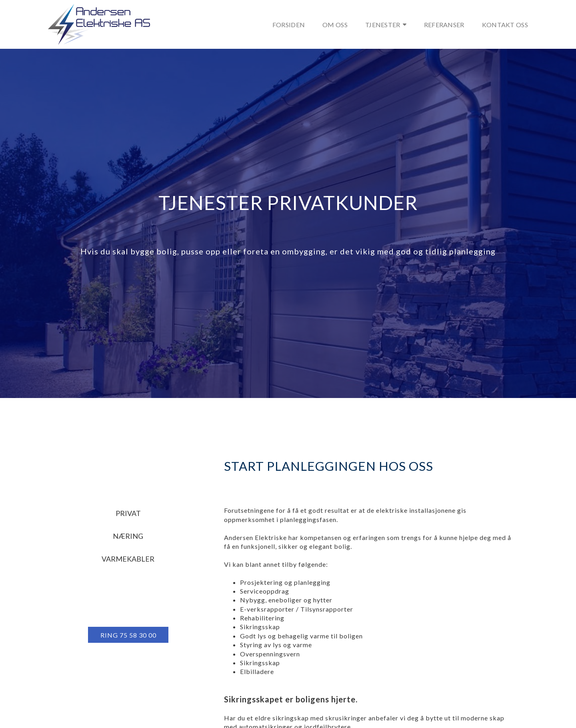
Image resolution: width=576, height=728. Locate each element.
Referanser (444, 25)
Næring (128, 536)
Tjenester (386, 25)
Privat (128, 513)
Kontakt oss (505, 25)
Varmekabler (128, 559)
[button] (128, 635)
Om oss (335, 25)
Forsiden (289, 25)
